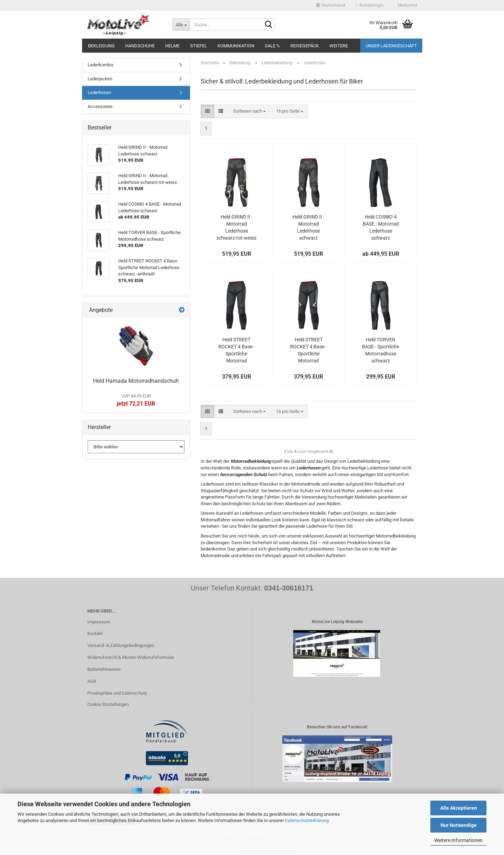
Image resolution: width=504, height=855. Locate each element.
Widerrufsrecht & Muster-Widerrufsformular (131, 657)
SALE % (272, 46)
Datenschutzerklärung (307, 820)
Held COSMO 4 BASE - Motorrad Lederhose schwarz (381, 227)
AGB (92, 681)
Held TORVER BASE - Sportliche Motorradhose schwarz (381, 350)
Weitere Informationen (458, 840)
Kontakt (95, 633)
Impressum (99, 622)
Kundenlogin (369, 5)
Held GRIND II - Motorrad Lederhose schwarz (308, 227)
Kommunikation (236, 46)
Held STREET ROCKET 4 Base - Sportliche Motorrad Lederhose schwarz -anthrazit (237, 350)
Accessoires (100, 106)
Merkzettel (406, 5)
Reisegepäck (305, 46)
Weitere (339, 46)
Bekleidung (101, 46)
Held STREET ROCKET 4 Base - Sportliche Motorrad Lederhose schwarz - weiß (308, 350)
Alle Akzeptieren (459, 808)
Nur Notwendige (459, 825)
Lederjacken (100, 79)
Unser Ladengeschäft (391, 46)
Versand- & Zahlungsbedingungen (121, 645)
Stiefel (199, 46)
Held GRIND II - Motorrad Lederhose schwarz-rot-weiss (236, 227)
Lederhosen (99, 92)
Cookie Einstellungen (108, 704)
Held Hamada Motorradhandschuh (136, 381)
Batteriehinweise (104, 669)
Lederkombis (101, 65)
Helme (172, 46)
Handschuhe (140, 46)
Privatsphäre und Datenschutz (117, 693)
